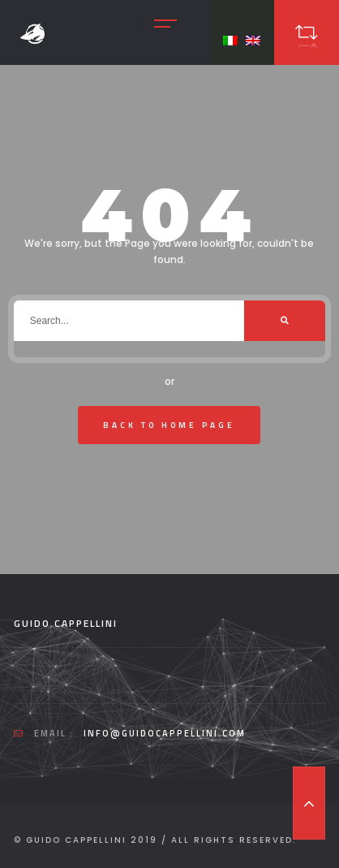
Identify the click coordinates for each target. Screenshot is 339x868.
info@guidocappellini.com (165, 733)
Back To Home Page (169, 425)
